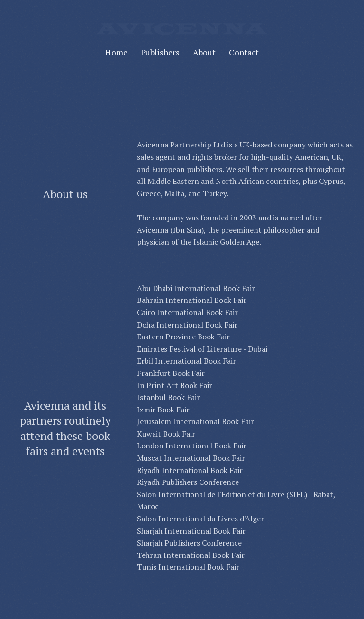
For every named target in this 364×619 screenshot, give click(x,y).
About (204, 52)
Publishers (160, 52)
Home (116, 52)
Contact (244, 52)
